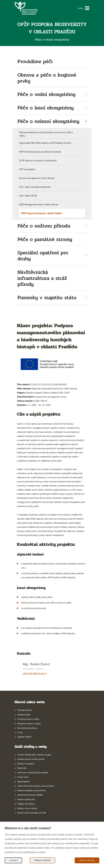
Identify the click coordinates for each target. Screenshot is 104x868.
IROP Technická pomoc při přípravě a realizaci (40, 152)
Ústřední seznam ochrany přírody (31, 759)
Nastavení (13, 860)
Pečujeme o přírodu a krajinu (29, 724)
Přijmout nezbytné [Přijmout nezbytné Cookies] (42, 860)
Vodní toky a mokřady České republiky (33, 773)
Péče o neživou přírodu (44, 226)
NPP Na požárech (27, 169)
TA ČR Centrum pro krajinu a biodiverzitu (38, 160)
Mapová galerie (23, 781)
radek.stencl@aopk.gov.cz (34, 673)
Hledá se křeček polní (26, 799)
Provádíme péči (35, 61)
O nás (20, 732)
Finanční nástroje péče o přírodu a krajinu (34, 755)
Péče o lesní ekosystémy (46, 108)
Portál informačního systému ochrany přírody (36, 786)
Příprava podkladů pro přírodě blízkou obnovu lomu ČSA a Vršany (46, 134)
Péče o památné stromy (45, 239)
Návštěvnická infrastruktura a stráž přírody (42, 278)
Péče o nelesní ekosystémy (48, 121)
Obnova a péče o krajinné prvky (47, 78)
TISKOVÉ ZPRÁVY (25, 737)
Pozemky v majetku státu (47, 298)
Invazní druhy (23, 777)
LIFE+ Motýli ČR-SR (28, 196)
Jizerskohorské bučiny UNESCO (30, 795)
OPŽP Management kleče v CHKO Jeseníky (39, 204)
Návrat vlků (22, 768)
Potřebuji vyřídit (24, 715)
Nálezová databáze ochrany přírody (32, 790)
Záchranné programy (26, 764)
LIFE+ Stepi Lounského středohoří (35, 187)
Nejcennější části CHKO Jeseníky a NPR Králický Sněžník (45, 143)
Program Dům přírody (26, 804)
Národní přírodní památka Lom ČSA (32, 813)
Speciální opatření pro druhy (43, 256)
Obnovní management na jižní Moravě (37, 178)
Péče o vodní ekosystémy (46, 94)
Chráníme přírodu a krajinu (28, 719)
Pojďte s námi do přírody (27, 808)
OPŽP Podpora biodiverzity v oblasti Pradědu (41, 213)
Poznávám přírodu (25, 710)
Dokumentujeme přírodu (27, 728)
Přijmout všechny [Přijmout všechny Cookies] (87, 860)
